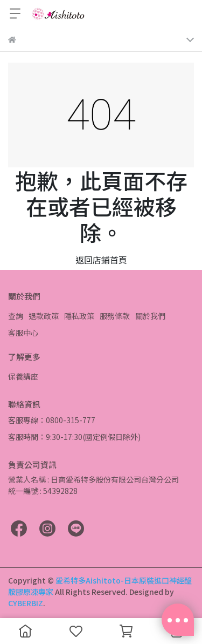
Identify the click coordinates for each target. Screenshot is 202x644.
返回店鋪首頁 (101, 260)
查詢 (16, 316)
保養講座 (23, 376)
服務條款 (115, 316)
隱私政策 (79, 316)
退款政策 (44, 316)
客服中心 (23, 333)
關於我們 (150, 316)
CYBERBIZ (26, 603)
